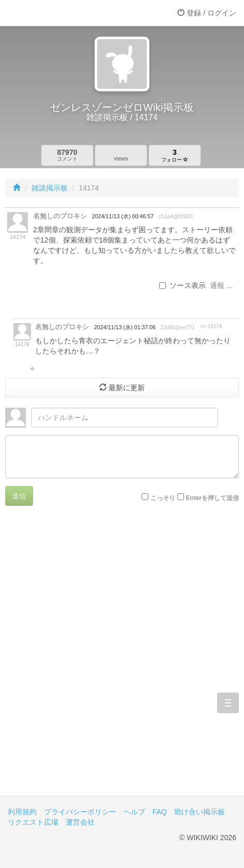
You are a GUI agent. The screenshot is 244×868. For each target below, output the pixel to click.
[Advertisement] (122, 658)
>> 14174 (211, 326)
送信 (19, 496)
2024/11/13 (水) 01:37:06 (125, 327)
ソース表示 (182, 285)
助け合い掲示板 (200, 812)
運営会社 (80, 822)
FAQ (160, 812)
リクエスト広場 (33, 822)
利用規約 (22, 812)
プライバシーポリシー (80, 812)
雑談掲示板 (50, 188)
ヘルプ (134, 812)
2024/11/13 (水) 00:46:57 (123, 216)
